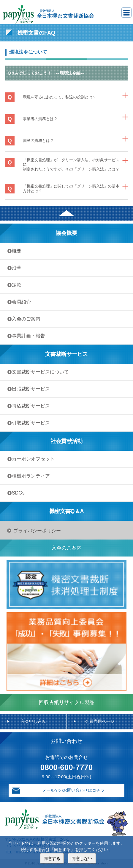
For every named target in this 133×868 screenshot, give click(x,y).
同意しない (82, 858)
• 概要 (15, 251)
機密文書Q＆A (67, 511)
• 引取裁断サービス (29, 423)
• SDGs (17, 493)
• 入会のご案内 (25, 319)
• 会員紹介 (20, 302)
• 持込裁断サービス (29, 406)
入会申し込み (33, 721)
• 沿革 (18, 268)
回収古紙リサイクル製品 (67, 702)
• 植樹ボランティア (29, 476)
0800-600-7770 (66, 767)
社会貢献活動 (66, 441)
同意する (52, 858)
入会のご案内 (66, 548)
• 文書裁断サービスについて (39, 372)
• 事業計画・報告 (27, 336)
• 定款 (15, 285)
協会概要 (66, 233)
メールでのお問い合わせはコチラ (73, 790)
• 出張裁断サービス (29, 389)
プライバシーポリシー (37, 531)
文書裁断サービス (66, 354)
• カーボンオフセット (32, 459)
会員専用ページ (100, 721)
